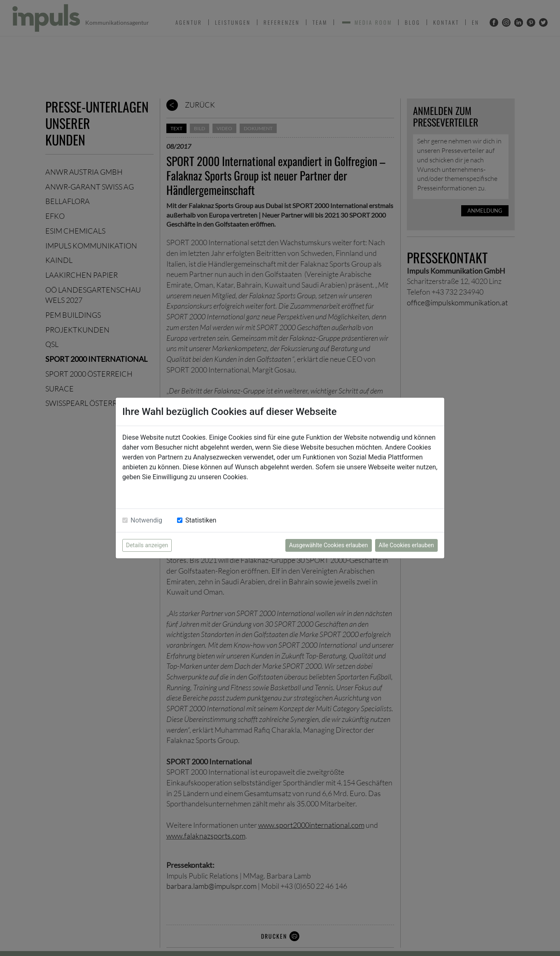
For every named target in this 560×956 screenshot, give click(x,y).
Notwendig (146, 520)
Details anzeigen (147, 545)
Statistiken (201, 520)
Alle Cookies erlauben (406, 545)
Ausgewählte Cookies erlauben (329, 545)
